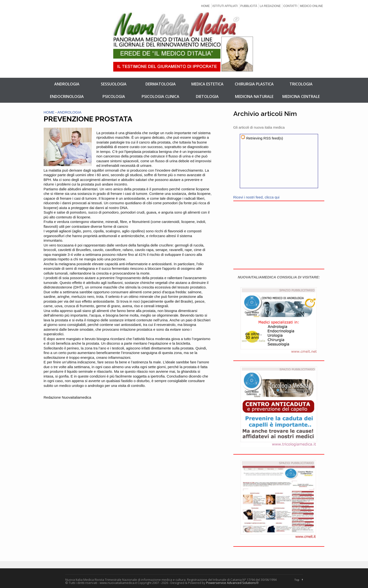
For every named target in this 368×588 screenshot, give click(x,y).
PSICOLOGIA (114, 96)
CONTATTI (290, 6)
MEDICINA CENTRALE (301, 96)
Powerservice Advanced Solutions (231, 583)
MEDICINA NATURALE (254, 96)
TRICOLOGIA (301, 84)
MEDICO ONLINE (311, 6)
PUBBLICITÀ (249, 6)
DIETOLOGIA (207, 96)
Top (297, 580)
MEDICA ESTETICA (207, 84)
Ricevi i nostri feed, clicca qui (256, 197)
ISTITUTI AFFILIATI (225, 6)
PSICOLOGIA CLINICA (160, 96)
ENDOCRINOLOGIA (67, 96)
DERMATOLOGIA (161, 84)
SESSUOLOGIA (114, 84)
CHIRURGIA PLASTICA (254, 84)
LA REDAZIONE (270, 6)
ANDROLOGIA (67, 84)
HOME (205, 6)
